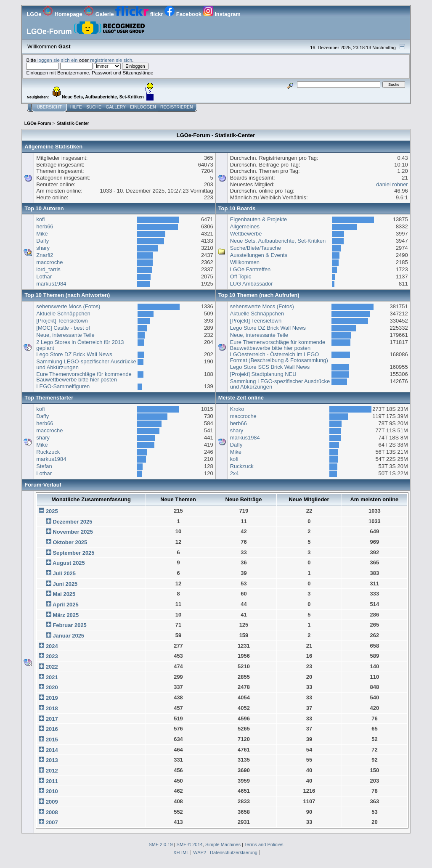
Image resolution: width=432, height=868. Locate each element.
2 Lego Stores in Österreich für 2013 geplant (80, 345)
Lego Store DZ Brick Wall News (74, 354)
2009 (52, 802)
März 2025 (66, 615)
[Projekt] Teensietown (62, 321)
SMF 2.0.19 (160, 844)
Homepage (63, 14)
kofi (40, 219)
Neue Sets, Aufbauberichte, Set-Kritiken (278, 241)
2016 (52, 729)
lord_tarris (48, 269)
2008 (52, 812)
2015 (52, 740)
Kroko (237, 409)
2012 (52, 771)
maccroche (49, 262)
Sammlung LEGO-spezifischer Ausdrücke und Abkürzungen (86, 364)
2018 (52, 708)
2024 (52, 646)
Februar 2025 (69, 625)
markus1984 (51, 284)
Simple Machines (223, 844)
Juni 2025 (65, 584)
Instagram (222, 14)
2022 (52, 667)
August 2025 (69, 563)
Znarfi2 (45, 255)
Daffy (42, 241)
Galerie (99, 14)
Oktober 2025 (70, 542)
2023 (52, 656)
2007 (52, 822)
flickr (140, 14)
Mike (42, 234)
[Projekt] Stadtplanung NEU (263, 374)
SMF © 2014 (190, 844)
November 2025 (73, 532)
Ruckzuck (48, 452)
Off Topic (241, 277)
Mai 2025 (64, 594)
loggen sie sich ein (58, 60)
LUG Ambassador (252, 284)
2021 (52, 677)
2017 (52, 719)
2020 (52, 687)
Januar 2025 (68, 636)
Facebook (184, 14)
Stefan (44, 466)
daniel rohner (392, 184)
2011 (52, 781)
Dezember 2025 (72, 522)
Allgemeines (245, 226)
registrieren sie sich (111, 60)
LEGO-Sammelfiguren (63, 386)
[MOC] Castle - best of (63, 328)
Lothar (44, 277)
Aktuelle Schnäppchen (63, 314)
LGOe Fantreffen (250, 269)
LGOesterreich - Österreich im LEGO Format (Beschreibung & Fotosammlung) (279, 357)
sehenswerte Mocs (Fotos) (68, 306)
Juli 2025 (64, 573)
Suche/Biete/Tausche (256, 248)
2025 (52, 511)
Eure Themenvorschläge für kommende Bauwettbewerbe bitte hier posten (84, 377)
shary (43, 248)
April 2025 (66, 605)
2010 (52, 791)
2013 (52, 760)
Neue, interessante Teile (65, 335)
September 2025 (73, 553)
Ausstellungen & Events (259, 255)
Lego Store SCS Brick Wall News (270, 367)
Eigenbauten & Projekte (259, 219)
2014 (52, 750)
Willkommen (245, 262)
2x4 (235, 473)
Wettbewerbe (246, 234)
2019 (52, 698)
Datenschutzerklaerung (234, 852)
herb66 (45, 226)
